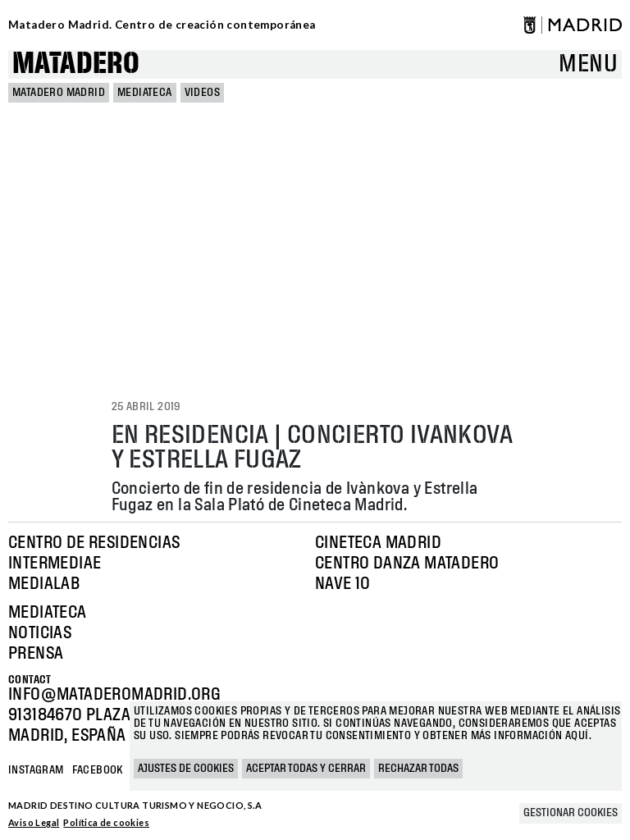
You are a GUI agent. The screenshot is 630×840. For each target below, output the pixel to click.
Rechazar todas (418, 769)
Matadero (76, 64)
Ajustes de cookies (186, 769)
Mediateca (145, 93)
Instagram (36, 770)
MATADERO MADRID (59, 93)
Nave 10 (343, 584)
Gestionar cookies (571, 813)
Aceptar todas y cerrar (306, 769)
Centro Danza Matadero (407, 564)
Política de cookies (106, 822)
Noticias (40, 633)
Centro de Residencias (94, 543)
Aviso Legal (34, 822)
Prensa (36, 654)
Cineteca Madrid (378, 543)
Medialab (44, 584)
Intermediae (55, 564)
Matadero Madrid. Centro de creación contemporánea (162, 25)
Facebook (98, 770)
